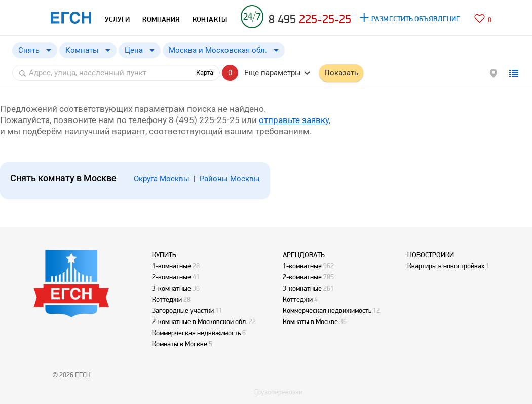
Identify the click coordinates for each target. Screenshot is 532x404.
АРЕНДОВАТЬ (304, 255)
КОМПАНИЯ (161, 19)
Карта (205, 73)
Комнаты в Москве (180, 344)
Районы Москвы (230, 179)
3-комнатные (172, 288)
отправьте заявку (294, 120)
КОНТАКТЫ (210, 19)
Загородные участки (183, 310)
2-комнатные (172, 277)
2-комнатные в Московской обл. (200, 321)
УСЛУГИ (117, 19)
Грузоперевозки (278, 392)
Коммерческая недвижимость (196, 333)
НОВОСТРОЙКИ (431, 255)
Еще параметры (273, 73)
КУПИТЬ (164, 255)
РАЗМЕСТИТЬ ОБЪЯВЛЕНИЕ (416, 19)
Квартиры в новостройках (446, 266)
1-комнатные (172, 266)
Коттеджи (167, 299)
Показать (341, 73)
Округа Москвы (162, 179)
